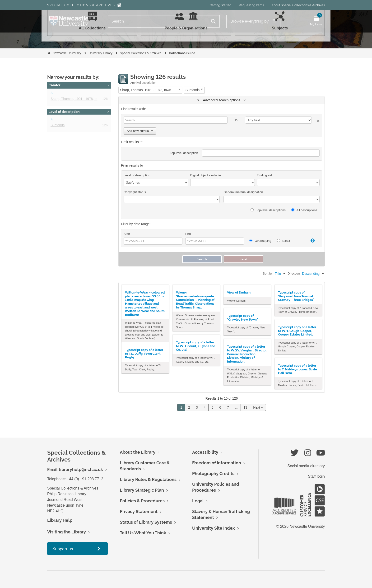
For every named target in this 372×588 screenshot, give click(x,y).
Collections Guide (182, 53)
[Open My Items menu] (316, 21)
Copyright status (135, 192)
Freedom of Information (217, 463)
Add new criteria (140, 131)
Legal (198, 501)
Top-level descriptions (268, 210)
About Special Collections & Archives (298, 5)
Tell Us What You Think (143, 533)
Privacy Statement (139, 511)
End (188, 234)
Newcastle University (67, 53)
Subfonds (58, 126)
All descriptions (304, 210)
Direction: (294, 273)
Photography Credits (213, 474)
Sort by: (268, 273)
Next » (258, 407)
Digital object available (206, 175)
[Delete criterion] (316, 120)
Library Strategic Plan (142, 490)
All (52, 94)
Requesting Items (251, 5)
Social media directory (306, 466)
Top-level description (184, 153)
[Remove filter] (179, 89)
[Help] (310, 241)
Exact (283, 241)
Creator (54, 85)
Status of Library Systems (146, 522)
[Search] (158, 21)
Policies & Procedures (142, 501)
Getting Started (221, 5)
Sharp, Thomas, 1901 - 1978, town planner (82, 100)
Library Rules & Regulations (148, 479)
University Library (100, 53)
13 (246, 407)
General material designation (243, 192)
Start (127, 234)
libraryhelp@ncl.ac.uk (81, 469)
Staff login (316, 476)
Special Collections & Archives (81, 5)
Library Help (60, 520)
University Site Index (214, 528)
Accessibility (205, 452)
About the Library (138, 452)
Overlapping (260, 241)
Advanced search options (221, 100)
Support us (63, 548)
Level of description (64, 112)
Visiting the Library (67, 532)
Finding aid (265, 175)
